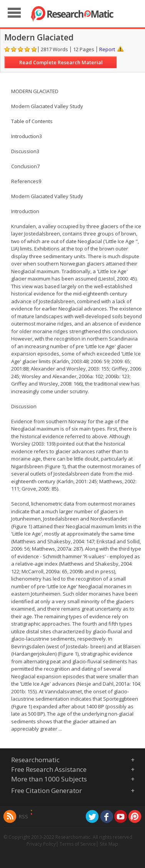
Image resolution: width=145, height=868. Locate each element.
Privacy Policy (41, 844)
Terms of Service (78, 844)
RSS (23, 816)
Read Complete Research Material (61, 62)
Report (107, 49)
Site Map (109, 844)
